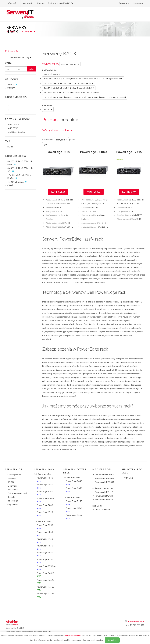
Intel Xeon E (13, 124)
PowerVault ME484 (104, 499)
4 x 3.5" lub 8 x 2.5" (52, 74)
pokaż (32, 69)
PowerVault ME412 (104, 492)
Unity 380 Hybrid (103, 509)
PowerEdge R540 (45, 479)
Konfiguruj (58, 192)
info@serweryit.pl (136, 621)
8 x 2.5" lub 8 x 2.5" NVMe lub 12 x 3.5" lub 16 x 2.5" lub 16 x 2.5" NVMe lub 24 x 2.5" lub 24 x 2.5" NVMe (85, 97)
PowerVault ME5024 (104, 478)
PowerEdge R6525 (45, 581)
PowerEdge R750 (45, 561)
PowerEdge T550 (74, 516)
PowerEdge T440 (74, 483)
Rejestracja (124, 3)
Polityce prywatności (73, 635)
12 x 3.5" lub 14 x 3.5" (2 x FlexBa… (19, 177)
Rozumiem (112, 640)
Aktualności (28, 3)
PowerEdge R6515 (45, 575)
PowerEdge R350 (45, 533)
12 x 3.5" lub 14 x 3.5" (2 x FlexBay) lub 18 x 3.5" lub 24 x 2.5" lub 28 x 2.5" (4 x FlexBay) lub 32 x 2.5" (83, 79)
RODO (11, 482)
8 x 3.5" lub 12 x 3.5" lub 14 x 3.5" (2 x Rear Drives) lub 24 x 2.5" (69, 88)
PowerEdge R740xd (94, 152)
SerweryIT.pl (12, 31)
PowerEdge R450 (45, 540)
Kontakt (41, 3)
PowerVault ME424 (104, 496)
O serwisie (12, 486)
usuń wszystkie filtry (70, 64)
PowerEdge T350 (74, 510)
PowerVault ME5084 (104, 482)
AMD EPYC (13, 128)
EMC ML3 (128, 478)
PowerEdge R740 (45, 493)
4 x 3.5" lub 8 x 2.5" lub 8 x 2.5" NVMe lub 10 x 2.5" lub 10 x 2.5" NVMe (72, 92)
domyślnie (61, 140)
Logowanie (138, 3)
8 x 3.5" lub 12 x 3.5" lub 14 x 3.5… (20, 170)
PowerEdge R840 (58, 152)
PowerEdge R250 (45, 527)
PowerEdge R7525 (45, 595)
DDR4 (10, 147)
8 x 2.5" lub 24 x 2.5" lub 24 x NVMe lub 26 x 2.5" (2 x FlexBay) (69, 83)
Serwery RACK (29, 31)
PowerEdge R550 (45, 547)
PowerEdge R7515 (129, 152)
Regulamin (12, 478)
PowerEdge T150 (74, 503)
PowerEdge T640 (74, 490)
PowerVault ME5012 (104, 475)
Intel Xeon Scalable (16, 132)
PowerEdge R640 (45, 486)
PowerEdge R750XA (46, 568)
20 (46, 145)
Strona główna (14, 475)
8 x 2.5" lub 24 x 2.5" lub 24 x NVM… (20, 163)
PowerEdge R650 (45, 554)
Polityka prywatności (17, 493)
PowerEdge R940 (45, 514)
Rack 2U (48, 109)
